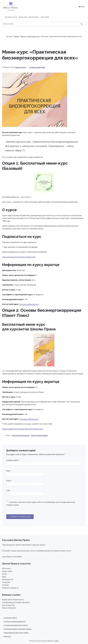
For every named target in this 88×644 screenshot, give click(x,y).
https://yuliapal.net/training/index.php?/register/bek (22, 429)
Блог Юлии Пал (8, 605)
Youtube (5, 585)
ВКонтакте (7, 568)
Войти (57, 641)
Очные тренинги (9, 608)
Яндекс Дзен (7, 571)
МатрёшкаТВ (8, 579)
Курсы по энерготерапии (39, 435)
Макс (4, 577)
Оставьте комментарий (37, 67)
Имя (9, 471)
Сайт (8, 490)
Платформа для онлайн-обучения (16, 602)
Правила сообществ (10, 588)
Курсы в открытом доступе (21, 435)
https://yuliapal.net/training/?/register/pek (19, 257)
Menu (83, 7)
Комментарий (13, 460)
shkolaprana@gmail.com (29, 304)
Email (9, 481)
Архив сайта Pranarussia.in (13, 600)
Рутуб (4, 574)
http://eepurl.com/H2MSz (12, 557)
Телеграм (6, 582)
